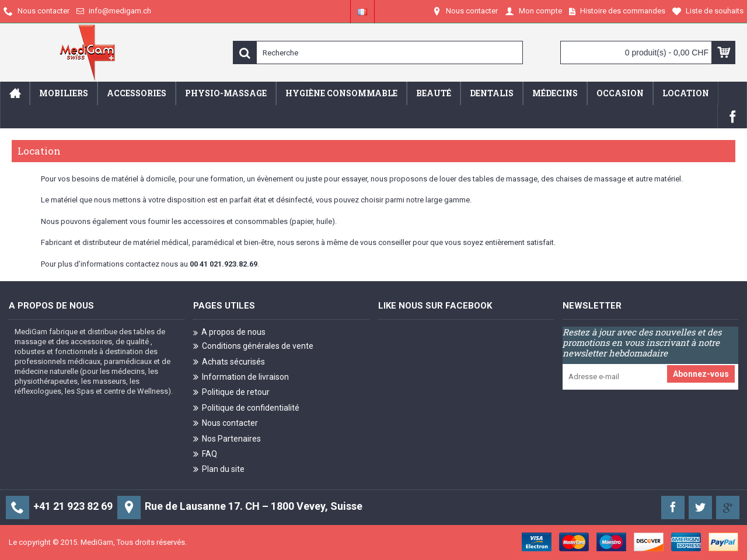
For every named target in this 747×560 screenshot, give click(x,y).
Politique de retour (231, 393)
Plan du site (219, 470)
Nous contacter (226, 424)
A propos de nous (229, 332)
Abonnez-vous (701, 374)
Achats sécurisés (229, 363)
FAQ (205, 455)
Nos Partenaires (227, 440)
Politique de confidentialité (246, 409)
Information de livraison (241, 378)
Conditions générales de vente (253, 347)
